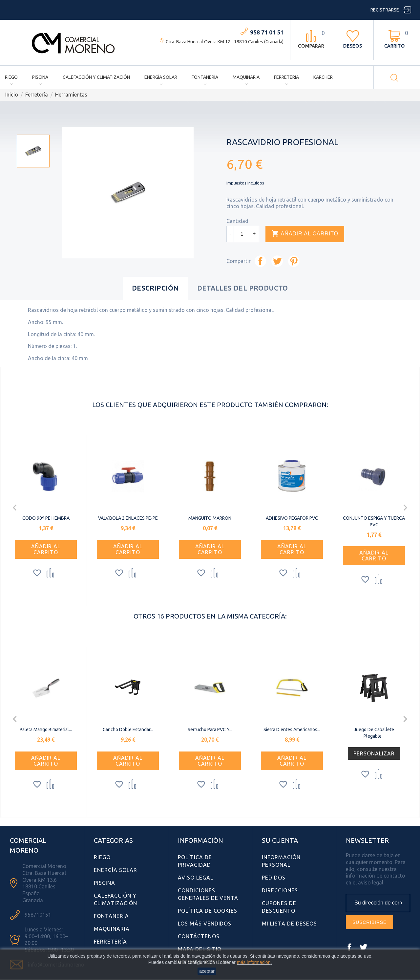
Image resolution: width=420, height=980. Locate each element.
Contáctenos (199, 936)
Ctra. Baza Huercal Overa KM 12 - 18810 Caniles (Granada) (225, 42)
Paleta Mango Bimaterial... (46, 730)
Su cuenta (280, 840)
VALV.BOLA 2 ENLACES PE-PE (128, 518)
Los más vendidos (205, 924)
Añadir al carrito (305, 234)
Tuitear (277, 261)
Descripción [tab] (155, 288)
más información (254, 962)
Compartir (260, 261)
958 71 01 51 (267, 32)
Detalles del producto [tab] (243, 288)
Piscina (40, 77)
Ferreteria (286, 77)
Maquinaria (246, 77)
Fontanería (205, 77)
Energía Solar (161, 77)
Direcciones (280, 890)
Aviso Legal (196, 878)
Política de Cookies (208, 911)
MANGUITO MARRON (210, 518)
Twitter (363, 947)
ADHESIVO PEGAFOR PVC (292, 518)
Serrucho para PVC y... (210, 730)
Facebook (349, 947)
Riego (11, 77)
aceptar (207, 971)
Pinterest (294, 261)
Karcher (323, 77)
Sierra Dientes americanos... (292, 730)
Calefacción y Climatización (96, 77)
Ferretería (110, 942)
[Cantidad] (242, 234)
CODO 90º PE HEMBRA (46, 518)
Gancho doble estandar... (128, 730)
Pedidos (274, 878)
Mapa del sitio (200, 949)
